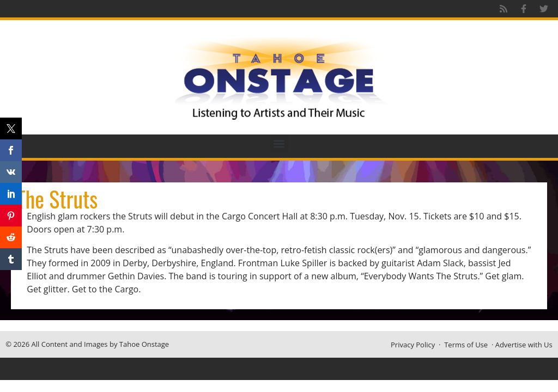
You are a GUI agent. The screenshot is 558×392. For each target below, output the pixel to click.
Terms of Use (466, 345)
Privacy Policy (413, 345)
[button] (279, 143)
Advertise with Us (524, 345)
